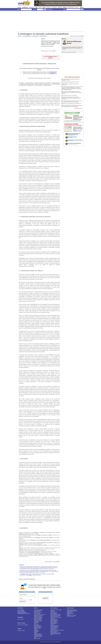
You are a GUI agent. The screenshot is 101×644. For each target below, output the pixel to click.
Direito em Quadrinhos (38, 634)
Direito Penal (53, 612)
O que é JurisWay (21, 610)
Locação (52, 625)
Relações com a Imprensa (72, 615)
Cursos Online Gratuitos (38, 610)
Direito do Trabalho (43, 36)
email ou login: (23, 595)
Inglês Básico (69, 613)
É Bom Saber (36, 625)
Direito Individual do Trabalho (56, 615)
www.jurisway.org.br (42, 572)
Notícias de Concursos (38, 621)
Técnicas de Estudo (70, 616)
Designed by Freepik (21, 631)
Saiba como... (50, 59)
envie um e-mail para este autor (70, 52)
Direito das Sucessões (54, 628)
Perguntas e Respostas (38, 617)
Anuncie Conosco (21, 619)
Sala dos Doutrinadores (27, 36)
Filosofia (68, 615)
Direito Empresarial (54, 613)
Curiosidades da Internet (38, 636)
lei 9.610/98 (26, 567)
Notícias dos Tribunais (38, 620)
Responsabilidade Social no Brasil (24, 614)
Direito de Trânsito (54, 627)
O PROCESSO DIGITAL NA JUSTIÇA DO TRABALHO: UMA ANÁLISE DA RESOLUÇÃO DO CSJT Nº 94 (71, 98)
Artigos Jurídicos (36, 36)
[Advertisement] (50, 21)
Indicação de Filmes (38, 635)
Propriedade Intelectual (55, 626)
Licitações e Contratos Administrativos (57, 630)
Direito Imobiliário (54, 622)
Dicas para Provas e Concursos (40, 615)
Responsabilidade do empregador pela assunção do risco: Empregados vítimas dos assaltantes (72, 106)
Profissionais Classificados (22, 613)
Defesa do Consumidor (38, 627)
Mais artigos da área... (78, 108)
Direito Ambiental (53, 620)
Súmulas (36, 633)
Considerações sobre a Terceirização (70, 95)
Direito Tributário (53, 624)
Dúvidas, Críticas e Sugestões (23, 625)
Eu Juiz (35, 624)
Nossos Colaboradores (22, 612)
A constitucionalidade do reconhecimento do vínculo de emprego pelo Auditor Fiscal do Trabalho (72, 101)
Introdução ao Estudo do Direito (56, 610)
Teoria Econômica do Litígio (55, 634)
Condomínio (53, 618)
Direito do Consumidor (54, 621)
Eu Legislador (36, 623)
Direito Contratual (54, 632)
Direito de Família (54, 614)
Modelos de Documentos (38, 615)
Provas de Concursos (38, 613)
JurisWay (20, 36)
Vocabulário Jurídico (38, 626)
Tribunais (36, 629)
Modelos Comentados (38, 616)
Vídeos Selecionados (38, 611)
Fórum (35, 637)
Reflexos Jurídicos (37, 628)
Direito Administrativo (54, 619)
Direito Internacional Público (55, 633)
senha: (21, 598)
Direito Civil (53, 611)
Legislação (36, 630)
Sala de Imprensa (37, 626)
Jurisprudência (37, 631)
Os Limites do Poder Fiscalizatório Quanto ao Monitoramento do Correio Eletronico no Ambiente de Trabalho (72, 92)
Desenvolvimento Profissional (72, 611)
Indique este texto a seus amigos (77, 36)
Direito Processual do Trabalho (56, 617)
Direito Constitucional (54, 631)
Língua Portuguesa (70, 612)
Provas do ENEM (37, 614)
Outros (52, 635)
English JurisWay (37, 638)
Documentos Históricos (38, 637)
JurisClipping (36, 622)
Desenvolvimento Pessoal (72, 610)
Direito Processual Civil (55, 616)
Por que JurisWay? (21, 611)
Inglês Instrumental (70, 614)
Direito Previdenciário (54, 623)
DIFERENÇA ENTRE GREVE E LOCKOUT (71, 82)
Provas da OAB (37, 612)
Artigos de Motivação (38, 619)
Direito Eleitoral (53, 629)
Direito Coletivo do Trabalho (55, 615)
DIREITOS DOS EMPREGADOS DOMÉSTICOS (72, 104)
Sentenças (36, 632)
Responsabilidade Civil (54, 626)
